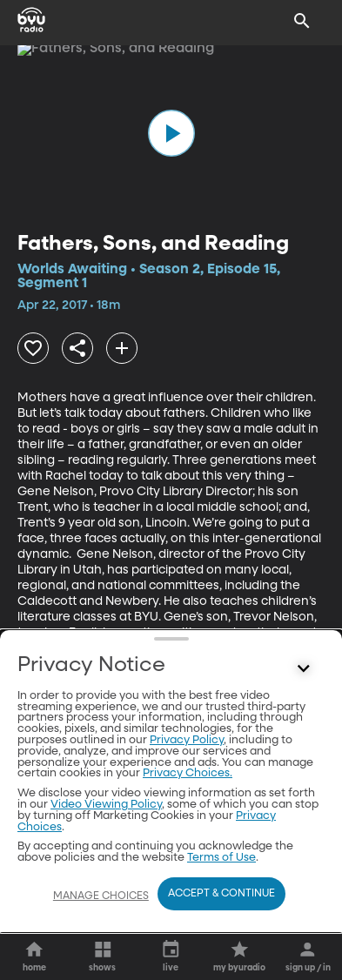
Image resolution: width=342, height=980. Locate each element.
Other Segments (171, 715)
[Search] (302, 21)
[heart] (33, 348)
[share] (77, 348)
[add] (122, 348)
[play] (171, 133)
